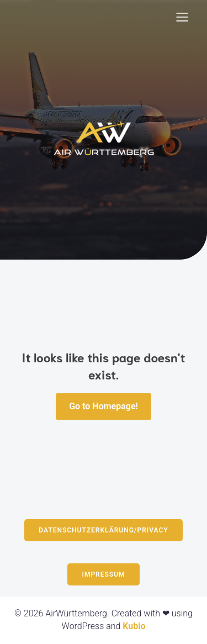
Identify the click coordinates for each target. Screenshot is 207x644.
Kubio (134, 626)
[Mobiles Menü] (182, 17)
